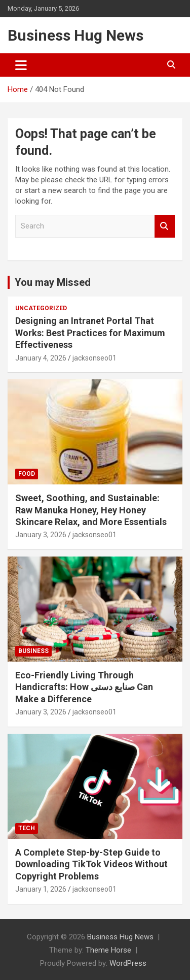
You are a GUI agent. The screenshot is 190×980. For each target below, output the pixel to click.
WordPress (128, 963)
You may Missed (53, 282)
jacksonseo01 (94, 358)
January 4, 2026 (41, 358)
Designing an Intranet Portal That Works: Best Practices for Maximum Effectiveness (90, 333)
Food (27, 474)
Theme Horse (108, 950)
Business (33, 651)
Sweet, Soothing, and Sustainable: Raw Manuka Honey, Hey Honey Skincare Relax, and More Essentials (91, 510)
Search (165, 226)
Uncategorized (41, 308)
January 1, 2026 (41, 889)
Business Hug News (75, 35)
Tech (27, 828)
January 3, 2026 (41, 535)
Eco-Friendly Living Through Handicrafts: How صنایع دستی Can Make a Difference (84, 687)
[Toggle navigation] (21, 65)
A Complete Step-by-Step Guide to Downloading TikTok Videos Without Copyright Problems (91, 864)
